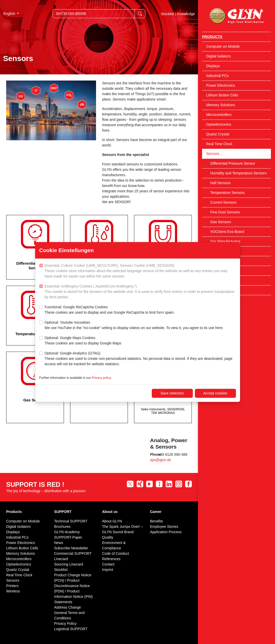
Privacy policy (101, 378)
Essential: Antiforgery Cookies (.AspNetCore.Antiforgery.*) (140, 292)
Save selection (172, 393)
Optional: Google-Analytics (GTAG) (140, 359)
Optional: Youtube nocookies (134, 325)
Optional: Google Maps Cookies (83, 341)
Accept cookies (215, 393)
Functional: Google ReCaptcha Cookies (110, 310)
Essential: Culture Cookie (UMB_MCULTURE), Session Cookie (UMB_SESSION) (140, 271)
